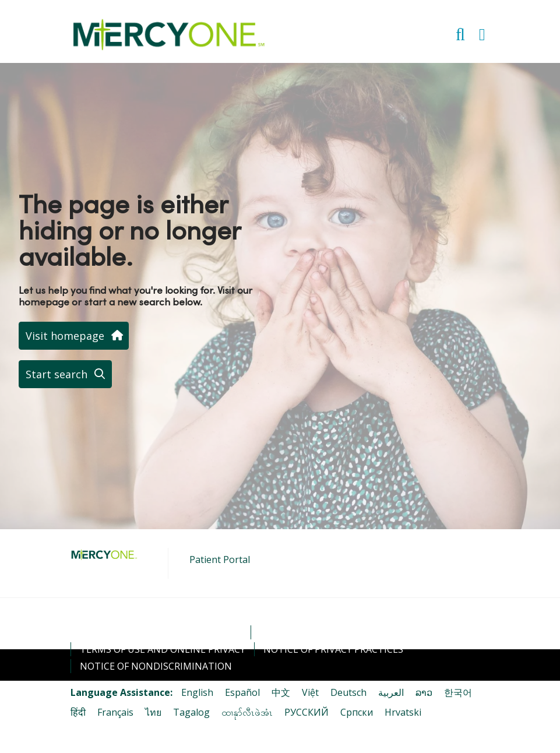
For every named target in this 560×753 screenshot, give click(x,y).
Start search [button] (65, 374)
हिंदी (78, 712)
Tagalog (191, 712)
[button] (485, 30)
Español (242, 692)
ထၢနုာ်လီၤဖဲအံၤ (247, 712)
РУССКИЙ (307, 712)
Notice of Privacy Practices (333, 649)
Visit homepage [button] (74, 336)
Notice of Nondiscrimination (156, 666)
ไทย (153, 712)
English (197, 692)
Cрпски (357, 712)
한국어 (458, 692)
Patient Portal (220, 560)
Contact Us (290, 632)
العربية (391, 692)
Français (115, 712)
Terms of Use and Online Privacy (163, 649)
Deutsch (348, 692)
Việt (310, 692)
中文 (281, 692)
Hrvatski (403, 712)
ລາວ (424, 692)
